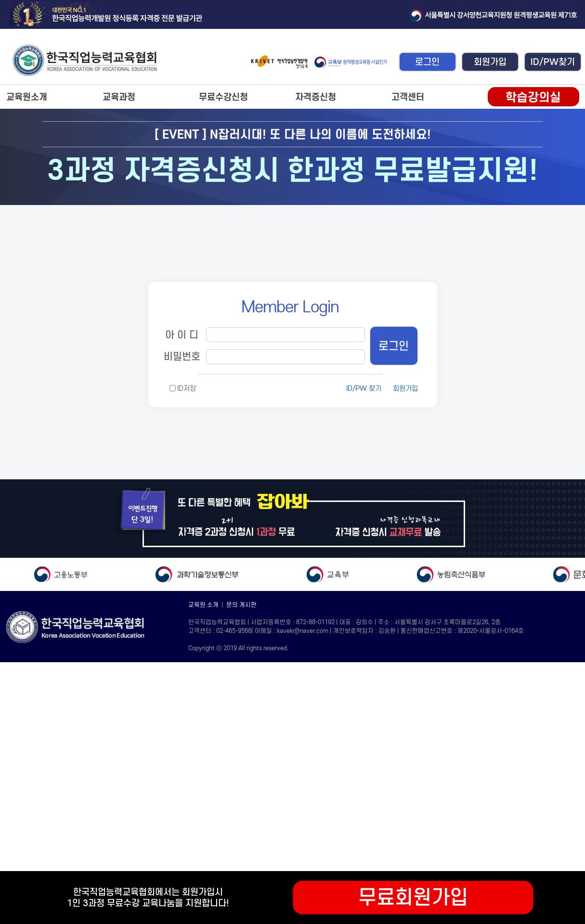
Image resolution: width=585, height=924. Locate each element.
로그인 (427, 62)
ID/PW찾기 (553, 62)
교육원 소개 (203, 605)
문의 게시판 (241, 605)
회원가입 (490, 62)
